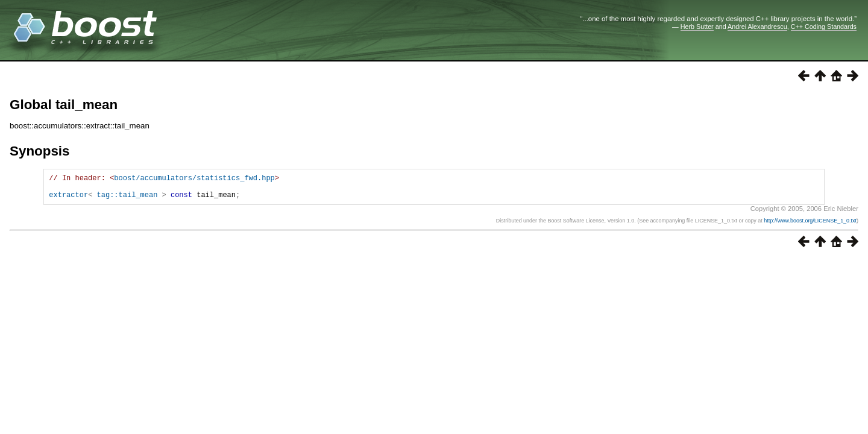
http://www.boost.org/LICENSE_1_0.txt (810, 226)
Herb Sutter (697, 27)
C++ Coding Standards (824, 27)
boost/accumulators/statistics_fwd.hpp (194, 179)
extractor (68, 200)
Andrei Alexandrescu (757, 27)
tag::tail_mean (127, 200)
